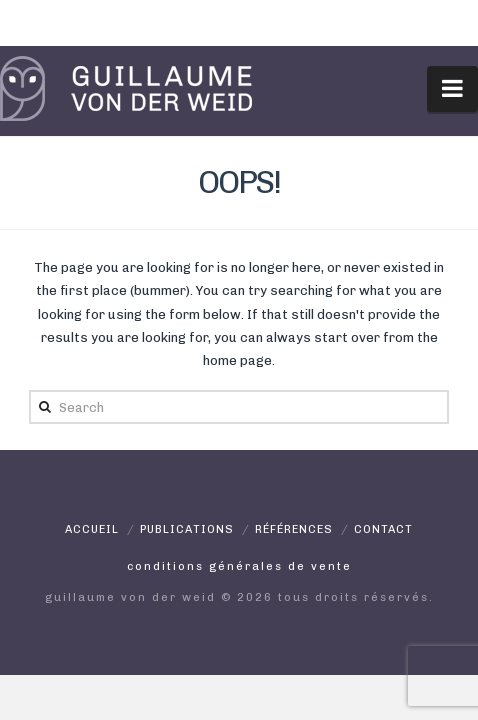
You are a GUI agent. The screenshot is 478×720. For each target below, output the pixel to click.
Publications (187, 529)
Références (294, 529)
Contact (383, 529)
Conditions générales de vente (239, 566)
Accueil (92, 529)
